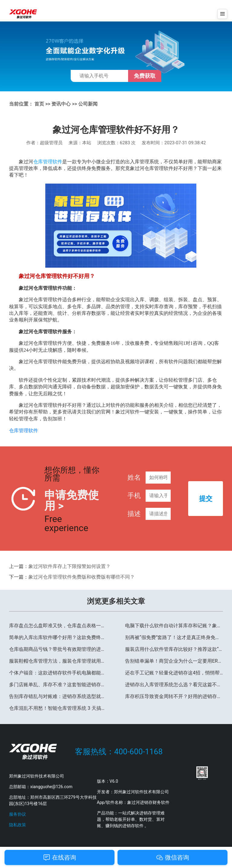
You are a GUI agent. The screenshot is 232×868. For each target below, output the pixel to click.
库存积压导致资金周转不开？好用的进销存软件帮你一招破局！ (174, 696)
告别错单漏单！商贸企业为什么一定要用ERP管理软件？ (174, 661)
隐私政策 (18, 824)
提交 (206, 499)
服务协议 (18, 814)
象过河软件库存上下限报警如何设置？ (69, 566)
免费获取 (145, 76)
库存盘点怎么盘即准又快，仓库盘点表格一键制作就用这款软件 (58, 625)
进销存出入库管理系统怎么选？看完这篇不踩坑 (174, 684)
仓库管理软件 (48, 161)
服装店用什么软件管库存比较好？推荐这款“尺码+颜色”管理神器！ (174, 649)
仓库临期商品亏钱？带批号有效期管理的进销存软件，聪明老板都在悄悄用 (58, 649)
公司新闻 (88, 104)
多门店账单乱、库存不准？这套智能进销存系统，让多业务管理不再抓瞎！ (58, 684)
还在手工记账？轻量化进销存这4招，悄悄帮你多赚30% (174, 672)
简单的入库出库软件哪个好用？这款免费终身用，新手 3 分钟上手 (58, 637)
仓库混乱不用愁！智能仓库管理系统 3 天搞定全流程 (58, 708)
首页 (39, 104)
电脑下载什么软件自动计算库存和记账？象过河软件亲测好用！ (174, 625)
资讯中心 (61, 104)
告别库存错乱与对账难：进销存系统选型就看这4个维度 (58, 696)
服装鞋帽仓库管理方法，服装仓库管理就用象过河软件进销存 (58, 661)
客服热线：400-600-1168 (119, 751)
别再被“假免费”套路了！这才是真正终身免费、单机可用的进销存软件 (174, 637)
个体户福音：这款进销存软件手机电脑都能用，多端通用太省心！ (58, 672)
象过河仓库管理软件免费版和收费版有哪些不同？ (82, 577)
